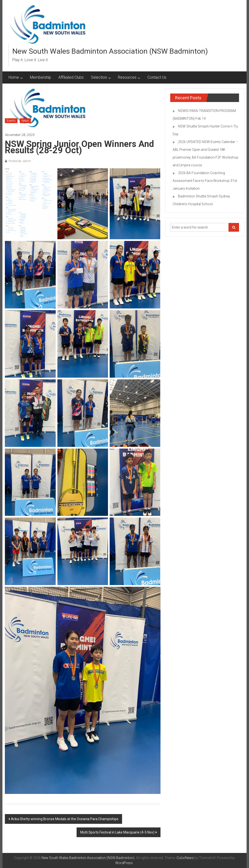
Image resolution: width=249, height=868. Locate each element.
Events (11, 121)
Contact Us (157, 77)
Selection (99, 77)
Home (14, 77)
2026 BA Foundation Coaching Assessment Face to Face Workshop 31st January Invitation (205, 181)
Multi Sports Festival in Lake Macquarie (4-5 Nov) (117, 832)
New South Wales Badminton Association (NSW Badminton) (110, 51)
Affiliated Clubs (71, 77)
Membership (40, 77)
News (25, 121)
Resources (127, 77)
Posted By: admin (20, 161)
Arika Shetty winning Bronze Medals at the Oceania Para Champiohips (65, 819)
